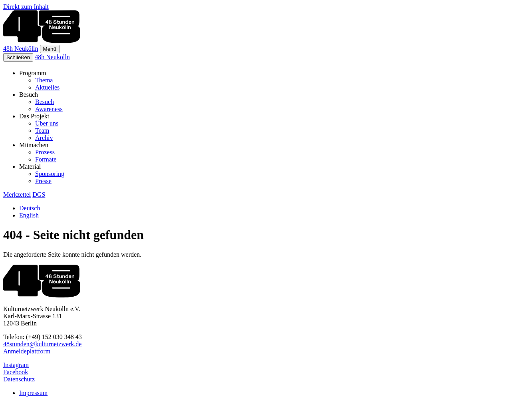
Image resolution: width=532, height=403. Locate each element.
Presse (43, 181)
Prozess (45, 152)
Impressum (33, 393)
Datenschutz (19, 379)
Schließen (18, 57)
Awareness (49, 109)
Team (42, 131)
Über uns (47, 123)
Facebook (16, 372)
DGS (39, 195)
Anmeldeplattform (27, 351)
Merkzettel (17, 195)
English (29, 215)
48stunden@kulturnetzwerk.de (42, 344)
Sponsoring (50, 174)
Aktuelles (47, 87)
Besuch (45, 102)
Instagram (16, 365)
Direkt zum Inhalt (26, 7)
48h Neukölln (21, 49)
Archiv (44, 138)
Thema (44, 80)
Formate (46, 159)
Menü (50, 49)
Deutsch (30, 208)
